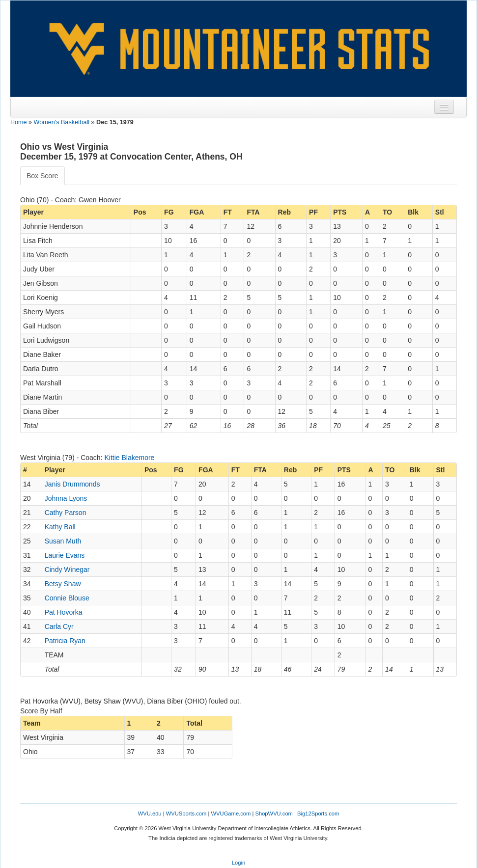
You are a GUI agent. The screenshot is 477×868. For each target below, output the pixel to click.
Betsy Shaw (63, 584)
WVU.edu (150, 814)
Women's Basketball (62, 122)
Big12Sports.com (318, 814)
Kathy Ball (60, 527)
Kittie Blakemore (129, 458)
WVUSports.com (186, 814)
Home (19, 122)
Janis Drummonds (72, 484)
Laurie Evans (65, 555)
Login (238, 863)
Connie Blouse (67, 598)
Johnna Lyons (66, 498)
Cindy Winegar (67, 570)
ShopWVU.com (274, 814)
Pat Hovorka (64, 612)
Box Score (42, 176)
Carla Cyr (59, 626)
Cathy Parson (66, 513)
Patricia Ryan (65, 641)
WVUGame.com (231, 814)
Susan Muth (63, 541)
